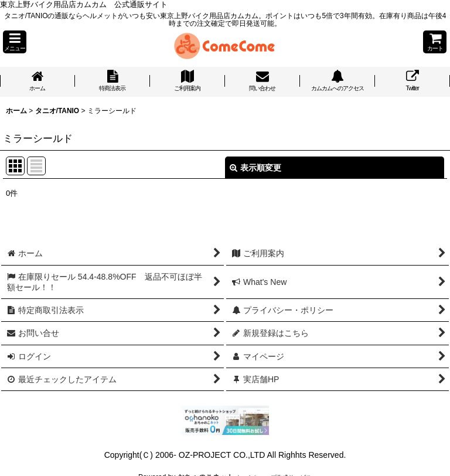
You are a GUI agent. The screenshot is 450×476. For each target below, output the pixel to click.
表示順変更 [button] (255, 168)
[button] (15, 42)
